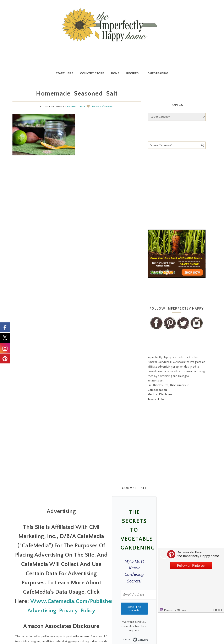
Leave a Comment (103, 107)
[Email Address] (143, 595)
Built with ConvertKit (148, 638)
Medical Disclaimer (161, 395)
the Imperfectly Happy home (112, 25)
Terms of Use (156, 399)
